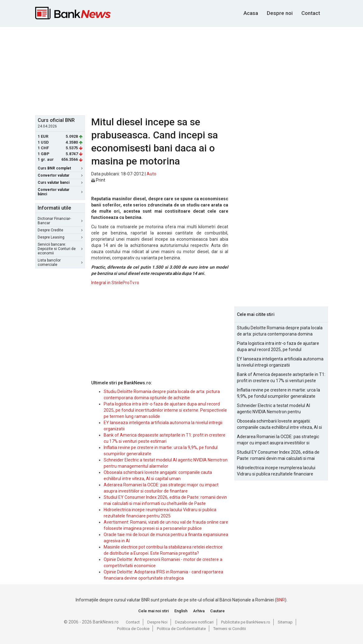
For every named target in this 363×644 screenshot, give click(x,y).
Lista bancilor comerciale (60, 262)
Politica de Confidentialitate (181, 629)
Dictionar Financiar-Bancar (60, 221)
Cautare (217, 611)
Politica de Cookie (133, 629)
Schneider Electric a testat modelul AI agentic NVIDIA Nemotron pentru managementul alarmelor (273, 409)
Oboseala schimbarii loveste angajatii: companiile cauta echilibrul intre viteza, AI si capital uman (279, 424)
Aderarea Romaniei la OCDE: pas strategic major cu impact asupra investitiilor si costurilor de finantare (278, 440)
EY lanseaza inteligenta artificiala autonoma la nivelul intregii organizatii (280, 362)
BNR (281, 600)
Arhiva (199, 611)
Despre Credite (60, 230)
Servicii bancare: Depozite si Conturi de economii (60, 249)
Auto (151, 174)
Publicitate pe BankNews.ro (246, 622)
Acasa (251, 13)
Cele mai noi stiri (153, 611)
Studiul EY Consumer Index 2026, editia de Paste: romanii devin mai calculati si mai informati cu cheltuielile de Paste (278, 456)
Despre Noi (157, 622)
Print (98, 180)
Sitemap (285, 622)
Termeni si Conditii (230, 629)
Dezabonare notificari (194, 622)
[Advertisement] (186, 70)
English (181, 611)
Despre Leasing (60, 237)
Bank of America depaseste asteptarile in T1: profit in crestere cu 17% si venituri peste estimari (281, 378)
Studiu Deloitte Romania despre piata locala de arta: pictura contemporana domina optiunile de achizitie (280, 331)
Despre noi (280, 13)
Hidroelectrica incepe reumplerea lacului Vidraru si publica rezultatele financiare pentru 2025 (276, 471)
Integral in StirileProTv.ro (115, 283)
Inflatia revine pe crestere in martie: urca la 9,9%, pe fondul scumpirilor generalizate (278, 393)
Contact (311, 13)
